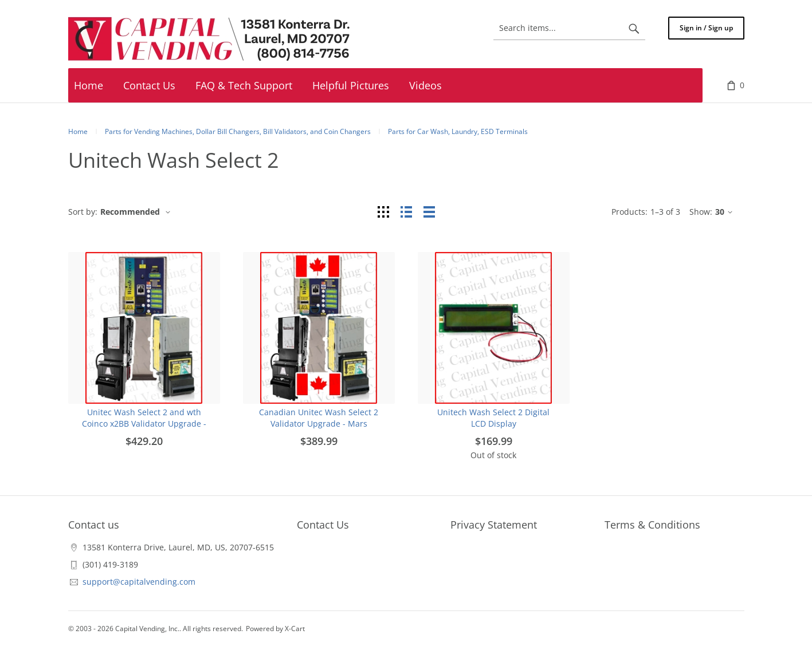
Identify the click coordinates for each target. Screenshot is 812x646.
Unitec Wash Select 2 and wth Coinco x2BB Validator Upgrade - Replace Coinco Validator (144, 424)
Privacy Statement (494, 525)
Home (78, 131)
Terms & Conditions (652, 525)
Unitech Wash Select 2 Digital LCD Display (493, 418)
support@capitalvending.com (139, 582)
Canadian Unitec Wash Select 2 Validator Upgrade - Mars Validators (319, 424)
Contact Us (323, 525)
